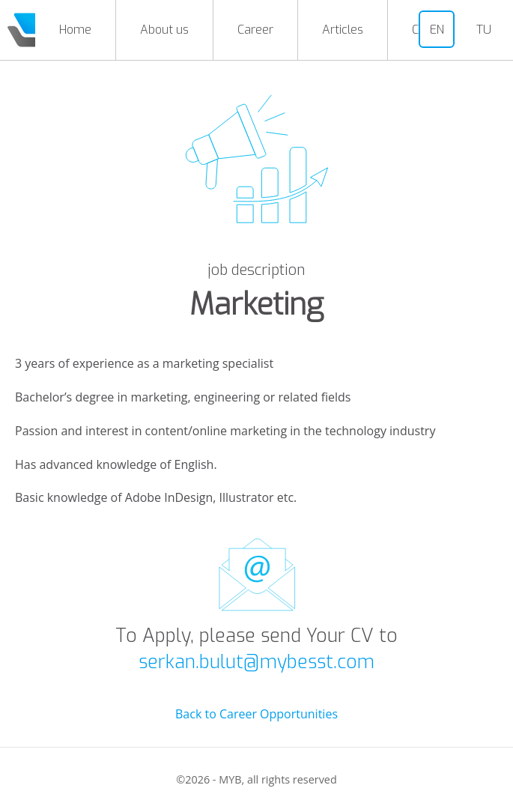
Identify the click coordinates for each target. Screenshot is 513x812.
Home (75, 30)
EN (437, 30)
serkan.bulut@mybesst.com (256, 662)
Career (255, 30)
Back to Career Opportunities (256, 714)
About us (164, 30)
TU (484, 30)
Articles (343, 30)
